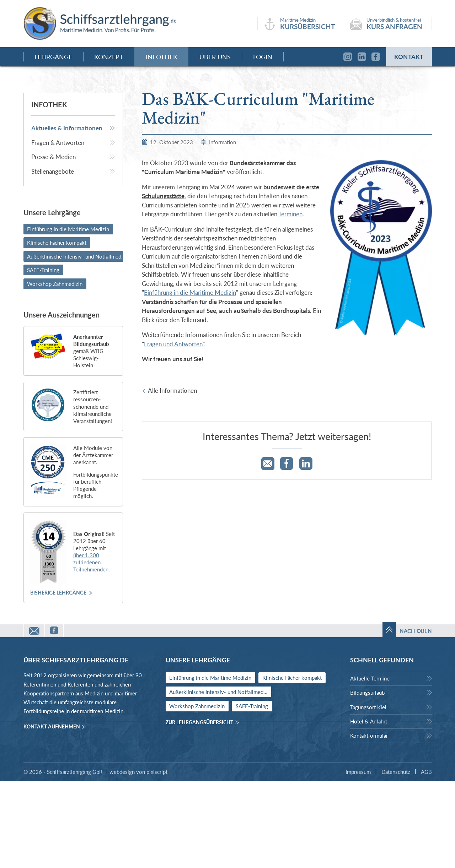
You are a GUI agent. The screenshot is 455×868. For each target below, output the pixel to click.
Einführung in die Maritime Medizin (190, 380)
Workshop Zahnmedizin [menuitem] (55, 371)
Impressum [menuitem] (358, 859)
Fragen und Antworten (173, 431)
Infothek (49, 192)
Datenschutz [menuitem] (396, 859)
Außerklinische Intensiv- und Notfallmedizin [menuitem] (78, 343)
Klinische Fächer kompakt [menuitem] (57, 330)
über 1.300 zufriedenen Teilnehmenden (91, 649)
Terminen (290, 301)
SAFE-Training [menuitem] (43, 357)
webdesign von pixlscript (138, 859)
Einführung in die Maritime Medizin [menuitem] (68, 316)
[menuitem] (73, 215)
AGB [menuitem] (426, 859)
